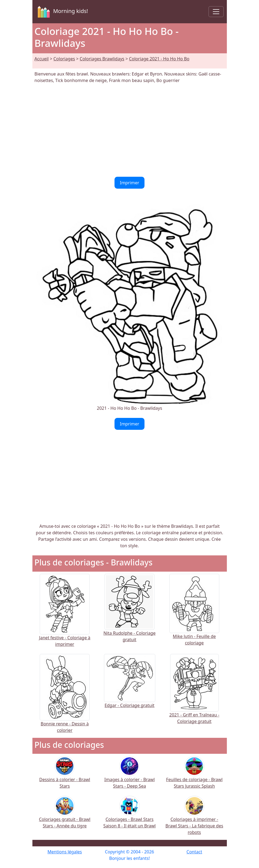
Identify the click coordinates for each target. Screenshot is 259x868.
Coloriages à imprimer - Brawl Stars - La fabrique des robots (194, 819)
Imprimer (130, 183)
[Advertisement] (130, 130)
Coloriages (64, 59)
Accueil (42, 59)
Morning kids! (62, 12)
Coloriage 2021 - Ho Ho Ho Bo (159, 59)
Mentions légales (65, 852)
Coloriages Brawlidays (102, 59)
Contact (194, 852)
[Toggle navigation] (216, 12)
